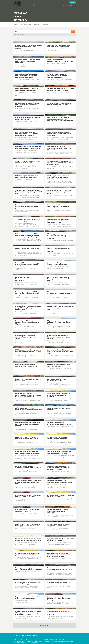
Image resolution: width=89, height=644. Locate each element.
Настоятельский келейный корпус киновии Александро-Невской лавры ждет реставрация (60, 163)
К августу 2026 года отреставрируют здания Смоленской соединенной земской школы (28, 264)
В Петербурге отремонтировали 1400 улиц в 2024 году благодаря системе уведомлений (28, 308)
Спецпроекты (46, 25)
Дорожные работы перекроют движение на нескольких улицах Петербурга (59, 598)
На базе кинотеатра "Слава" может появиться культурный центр (27, 249)
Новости (36, 25)
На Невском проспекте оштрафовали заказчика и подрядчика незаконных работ (60, 308)
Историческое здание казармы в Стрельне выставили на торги (26, 89)
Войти (73, 2)
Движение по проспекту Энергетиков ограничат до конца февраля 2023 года (28, 482)
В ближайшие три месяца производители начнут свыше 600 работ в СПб (59, 148)
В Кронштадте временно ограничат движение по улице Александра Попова (60, 322)
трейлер (22, 35)
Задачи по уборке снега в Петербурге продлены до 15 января (28, 162)
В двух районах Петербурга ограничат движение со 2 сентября (60, 540)
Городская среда (26, 25)
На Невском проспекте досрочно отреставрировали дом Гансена (27, 177)
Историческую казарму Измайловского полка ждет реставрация (25, 279)
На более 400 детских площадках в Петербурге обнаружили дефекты (27, 525)
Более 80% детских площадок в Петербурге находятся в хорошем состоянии (59, 337)
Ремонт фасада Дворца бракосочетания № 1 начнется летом (60, 60)
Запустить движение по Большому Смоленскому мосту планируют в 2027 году (28, 192)
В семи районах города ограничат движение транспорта (27, 510)
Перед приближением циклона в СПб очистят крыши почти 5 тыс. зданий (28, 147)
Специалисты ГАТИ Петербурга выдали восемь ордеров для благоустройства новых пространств (60, 119)
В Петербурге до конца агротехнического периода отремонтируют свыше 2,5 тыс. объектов (58, 236)
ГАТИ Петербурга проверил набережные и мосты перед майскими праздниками (57, 76)
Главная (16, 25)
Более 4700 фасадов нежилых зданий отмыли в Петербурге (28, 583)
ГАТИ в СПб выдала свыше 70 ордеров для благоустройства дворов (60, 89)
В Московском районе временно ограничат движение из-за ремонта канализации (60, 293)
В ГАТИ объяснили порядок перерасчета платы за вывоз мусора (60, 481)
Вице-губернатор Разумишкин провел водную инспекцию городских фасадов (28, 47)
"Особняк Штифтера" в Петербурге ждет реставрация (28, 220)
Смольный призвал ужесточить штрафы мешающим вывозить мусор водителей (60, 569)
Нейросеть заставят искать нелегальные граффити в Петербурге (28, 409)
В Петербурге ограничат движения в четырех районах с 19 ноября (28, 496)
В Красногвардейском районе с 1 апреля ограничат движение (26, 598)
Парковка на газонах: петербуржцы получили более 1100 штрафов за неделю (27, 424)
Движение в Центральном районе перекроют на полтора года (59, 452)
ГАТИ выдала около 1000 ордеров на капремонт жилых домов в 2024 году (28, 351)
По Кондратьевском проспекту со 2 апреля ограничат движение (59, 583)
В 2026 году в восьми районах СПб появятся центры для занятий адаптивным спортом (59, 177)
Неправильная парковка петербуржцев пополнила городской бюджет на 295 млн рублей (28, 395)
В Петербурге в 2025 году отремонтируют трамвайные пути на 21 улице (28, 322)
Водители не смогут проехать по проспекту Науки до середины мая (27, 438)
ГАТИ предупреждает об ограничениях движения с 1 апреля (60, 423)
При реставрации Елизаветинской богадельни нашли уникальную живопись (27, 105)
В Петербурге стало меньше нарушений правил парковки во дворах (26, 337)
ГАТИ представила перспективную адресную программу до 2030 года (59, 104)
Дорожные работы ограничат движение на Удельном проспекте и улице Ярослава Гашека (60, 555)
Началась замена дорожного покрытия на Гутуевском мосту (26, 365)
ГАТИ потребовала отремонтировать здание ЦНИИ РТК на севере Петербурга (28, 61)
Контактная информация (30, 635)
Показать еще (44, 626)
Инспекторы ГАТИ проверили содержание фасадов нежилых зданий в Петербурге (58, 206)
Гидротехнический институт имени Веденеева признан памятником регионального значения (28, 206)
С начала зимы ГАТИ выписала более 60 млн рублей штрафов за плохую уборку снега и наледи (28, 613)
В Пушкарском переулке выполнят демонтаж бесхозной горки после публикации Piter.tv (59, 221)
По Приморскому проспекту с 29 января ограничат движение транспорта (58, 613)
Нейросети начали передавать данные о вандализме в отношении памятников (60, 134)
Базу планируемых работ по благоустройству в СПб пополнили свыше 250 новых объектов (27, 134)
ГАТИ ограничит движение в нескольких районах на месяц (57, 438)
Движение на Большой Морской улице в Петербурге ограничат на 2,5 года (60, 352)
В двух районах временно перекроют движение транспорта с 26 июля (28, 554)
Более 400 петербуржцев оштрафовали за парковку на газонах (28, 467)
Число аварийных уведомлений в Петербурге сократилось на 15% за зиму (59, 279)
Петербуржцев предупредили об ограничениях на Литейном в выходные (59, 395)
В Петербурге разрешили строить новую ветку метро (59, 365)
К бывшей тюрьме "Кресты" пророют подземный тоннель (28, 118)
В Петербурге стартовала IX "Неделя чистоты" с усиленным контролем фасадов (28, 293)
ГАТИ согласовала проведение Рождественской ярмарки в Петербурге (58, 511)
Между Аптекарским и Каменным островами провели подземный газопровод (59, 250)
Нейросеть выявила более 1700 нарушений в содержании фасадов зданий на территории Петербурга (27, 235)
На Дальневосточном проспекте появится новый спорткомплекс (58, 46)
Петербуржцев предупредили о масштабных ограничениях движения (28, 569)
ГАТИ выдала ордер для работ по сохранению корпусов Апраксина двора (59, 192)
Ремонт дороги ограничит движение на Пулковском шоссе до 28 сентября (28, 540)
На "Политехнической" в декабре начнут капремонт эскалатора (59, 525)
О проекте (17, 635)
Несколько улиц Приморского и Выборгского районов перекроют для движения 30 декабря (60, 468)
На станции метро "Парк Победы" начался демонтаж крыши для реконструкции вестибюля (27, 76)
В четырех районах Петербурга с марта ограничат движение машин (27, 452)
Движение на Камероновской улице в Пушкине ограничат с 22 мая (60, 264)
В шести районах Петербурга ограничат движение (57, 380)
